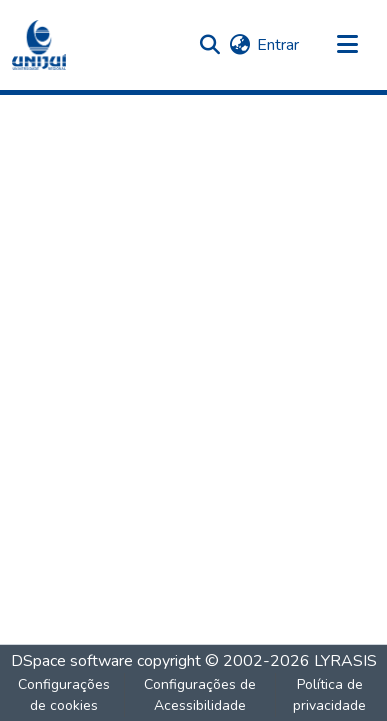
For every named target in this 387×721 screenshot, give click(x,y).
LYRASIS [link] (345, 661)
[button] (39, 45)
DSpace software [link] (72, 661)
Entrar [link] (278, 45)
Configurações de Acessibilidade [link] (200, 695)
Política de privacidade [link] (329, 695)
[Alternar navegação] (347, 45)
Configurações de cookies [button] (64, 695)
